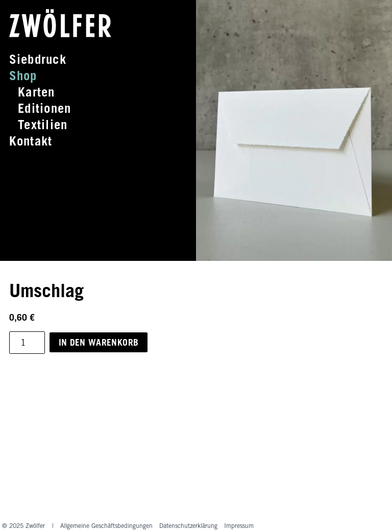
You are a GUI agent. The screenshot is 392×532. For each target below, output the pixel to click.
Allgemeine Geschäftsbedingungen (106, 526)
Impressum (239, 526)
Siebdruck (38, 59)
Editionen (44, 108)
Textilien (43, 125)
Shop (23, 76)
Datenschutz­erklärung (188, 526)
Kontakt (31, 141)
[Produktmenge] (27, 343)
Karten (36, 92)
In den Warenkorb (99, 342)
